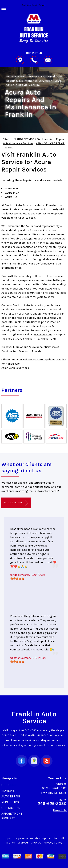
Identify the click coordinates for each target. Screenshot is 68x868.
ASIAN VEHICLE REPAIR (50, 143)
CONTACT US (11, 808)
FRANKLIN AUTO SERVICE (23, 76)
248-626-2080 (43, 334)
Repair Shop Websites (44, 838)
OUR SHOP (9, 785)
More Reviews (16, 503)
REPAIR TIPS (10, 802)
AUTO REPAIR (11, 796)
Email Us (60, 810)
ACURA (35, 85)
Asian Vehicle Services (15, 368)
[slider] (17, 578)
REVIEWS (8, 791)
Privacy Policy (53, 843)
